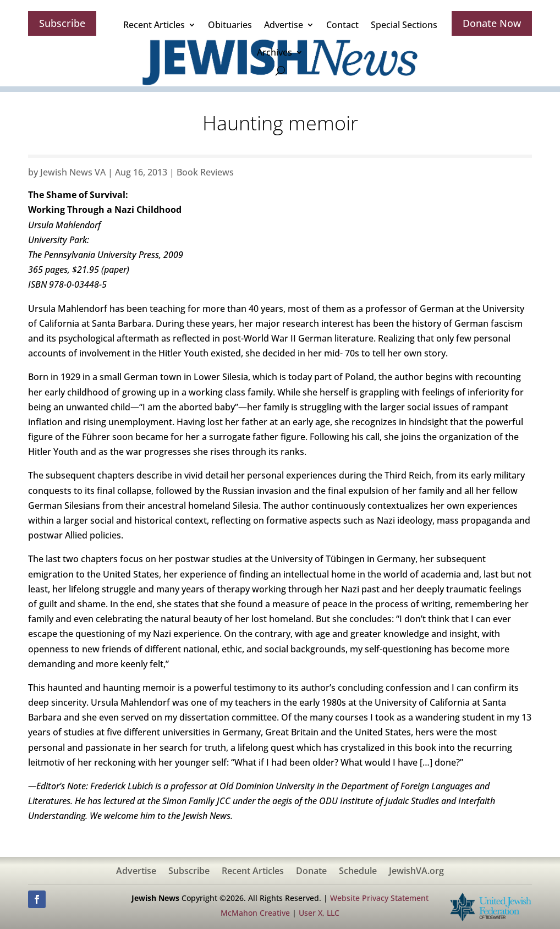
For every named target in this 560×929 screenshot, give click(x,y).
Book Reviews (205, 172)
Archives (274, 52)
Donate (311, 872)
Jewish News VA (73, 172)
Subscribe (62, 23)
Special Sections (404, 25)
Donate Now (492, 23)
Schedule (358, 872)
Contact (342, 25)
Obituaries (230, 25)
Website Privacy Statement (379, 898)
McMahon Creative (255, 913)
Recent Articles (154, 25)
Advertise (284, 25)
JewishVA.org (416, 872)
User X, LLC (319, 913)
